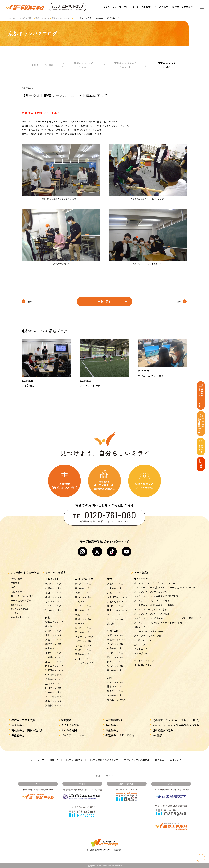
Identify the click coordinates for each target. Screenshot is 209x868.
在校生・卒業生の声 (182, 7)
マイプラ (15, 613)
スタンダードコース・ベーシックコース (154, 583)
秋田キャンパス (53, 593)
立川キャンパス (53, 683)
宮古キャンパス (53, 601)
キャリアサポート (20, 617)
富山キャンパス (83, 597)
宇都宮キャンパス (54, 622)
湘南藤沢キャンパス (56, 705)
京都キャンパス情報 (42, 65)
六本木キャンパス (54, 679)
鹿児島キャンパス (116, 700)
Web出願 (157, 735)
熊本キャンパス (115, 691)
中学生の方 (18, 725)
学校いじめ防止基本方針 (137, 760)
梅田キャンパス (115, 606)
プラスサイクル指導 (19, 609)
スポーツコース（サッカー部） (150, 631)
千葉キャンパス (53, 653)
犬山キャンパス (83, 659)
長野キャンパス (83, 593)
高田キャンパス (83, 588)
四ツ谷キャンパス (54, 666)
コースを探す (161, 7)
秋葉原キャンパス (54, 670)
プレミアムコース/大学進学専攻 (151, 592)
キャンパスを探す (141, 7)
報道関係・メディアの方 (120, 735)
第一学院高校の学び (21, 600)
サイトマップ (37, 760)
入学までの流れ (70, 725)
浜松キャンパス (83, 632)
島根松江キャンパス (117, 640)
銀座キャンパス (53, 662)
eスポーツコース (143, 640)
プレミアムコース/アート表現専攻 (152, 614)
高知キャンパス (115, 670)
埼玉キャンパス (53, 635)
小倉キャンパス (115, 682)
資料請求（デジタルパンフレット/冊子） (177, 720)
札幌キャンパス (53, 588)
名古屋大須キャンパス (87, 645)
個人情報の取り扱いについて (104, 760)
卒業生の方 (112, 730)
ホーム (12, 18)
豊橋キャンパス (83, 654)
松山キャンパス (115, 666)
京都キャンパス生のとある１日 (125, 65)
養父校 (111, 623)
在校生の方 (112, 725)
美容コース (140, 645)
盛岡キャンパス (53, 597)
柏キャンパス (52, 648)
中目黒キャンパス (54, 675)
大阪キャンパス (115, 593)
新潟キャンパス (83, 584)
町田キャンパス (53, 688)
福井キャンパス (83, 606)
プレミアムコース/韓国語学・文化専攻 (154, 605)
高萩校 (49, 626)
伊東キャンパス (83, 615)
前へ (30, 301)
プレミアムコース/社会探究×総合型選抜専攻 (157, 596)
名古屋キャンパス (84, 637)
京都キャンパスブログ (61, 18)
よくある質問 (69, 730)
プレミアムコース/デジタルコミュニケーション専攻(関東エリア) (167, 618)
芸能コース (140, 627)
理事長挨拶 (16, 578)
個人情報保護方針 (74, 760)
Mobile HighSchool (143, 665)
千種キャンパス (83, 641)
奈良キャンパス (115, 588)
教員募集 (160, 760)
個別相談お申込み (163, 730)
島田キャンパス (83, 623)
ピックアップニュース (74, 735)
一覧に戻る (104, 301)
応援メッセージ (19, 592)
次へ (179, 301)
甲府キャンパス (83, 610)
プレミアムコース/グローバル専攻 (152, 601)
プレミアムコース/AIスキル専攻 (150, 609)
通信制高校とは (115, 720)
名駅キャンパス (83, 650)
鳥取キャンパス (115, 635)
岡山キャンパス (115, 644)
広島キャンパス (115, 648)
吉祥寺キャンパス (54, 697)
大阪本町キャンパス (117, 601)
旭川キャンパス (53, 584)
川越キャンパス (53, 640)
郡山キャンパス (53, 610)
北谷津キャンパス (54, 657)
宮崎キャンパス (115, 695)
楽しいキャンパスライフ (23, 596)
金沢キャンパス (83, 601)
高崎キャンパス (53, 631)
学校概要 (15, 583)
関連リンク (176, 760)
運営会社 (54, 760)
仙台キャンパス (53, 606)
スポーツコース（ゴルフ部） (149, 636)
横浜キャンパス (53, 701)
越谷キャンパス (53, 644)
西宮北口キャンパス (117, 610)
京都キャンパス (42, 18)
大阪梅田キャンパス (117, 597)
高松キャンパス (115, 657)
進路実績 (66, 720)
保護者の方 (18, 735)
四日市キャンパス (84, 663)
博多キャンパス (115, 686)
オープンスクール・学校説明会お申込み (176, 725)
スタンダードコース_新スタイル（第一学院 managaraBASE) (165, 587)
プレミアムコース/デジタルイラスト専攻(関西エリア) (162, 623)
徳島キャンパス (115, 662)
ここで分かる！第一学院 (116, 7)
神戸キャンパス (115, 615)
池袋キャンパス (53, 692)
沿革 (13, 587)
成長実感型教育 (17, 605)
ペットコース (141, 649)
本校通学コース (142, 653)
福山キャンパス (115, 653)
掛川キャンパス (83, 628)
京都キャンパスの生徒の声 (84, 65)
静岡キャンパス (83, 619)
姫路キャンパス (115, 619)
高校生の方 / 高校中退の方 (27, 730)
